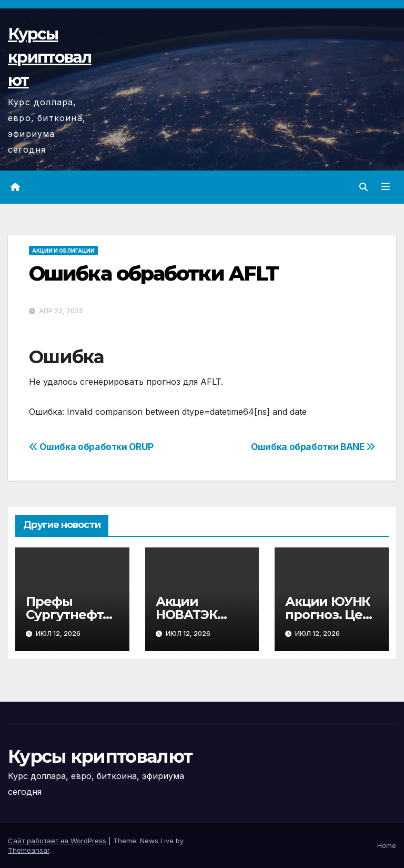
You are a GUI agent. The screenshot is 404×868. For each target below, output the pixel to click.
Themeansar (29, 850)
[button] (363, 187)
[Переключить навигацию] (386, 187)
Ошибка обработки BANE (313, 447)
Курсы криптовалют (50, 57)
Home (387, 845)
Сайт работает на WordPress (58, 841)
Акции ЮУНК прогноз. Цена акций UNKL (331, 615)
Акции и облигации (63, 251)
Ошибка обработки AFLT (154, 273)
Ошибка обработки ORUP (91, 447)
